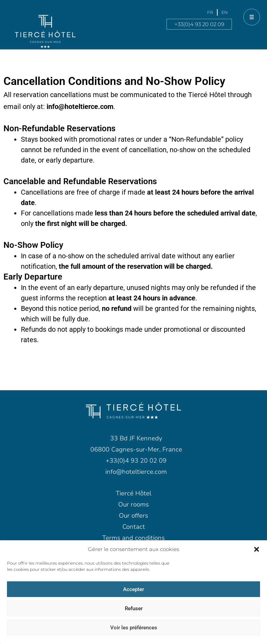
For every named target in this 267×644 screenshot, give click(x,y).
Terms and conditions (133, 538)
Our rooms (133, 504)
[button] (257, 549)
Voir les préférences (134, 628)
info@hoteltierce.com (80, 107)
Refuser (134, 608)
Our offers (133, 516)
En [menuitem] (225, 12)
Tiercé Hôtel (133, 493)
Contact (134, 527)
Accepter (133, 589)
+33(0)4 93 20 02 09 (199, 24)
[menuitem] (210, 12)
